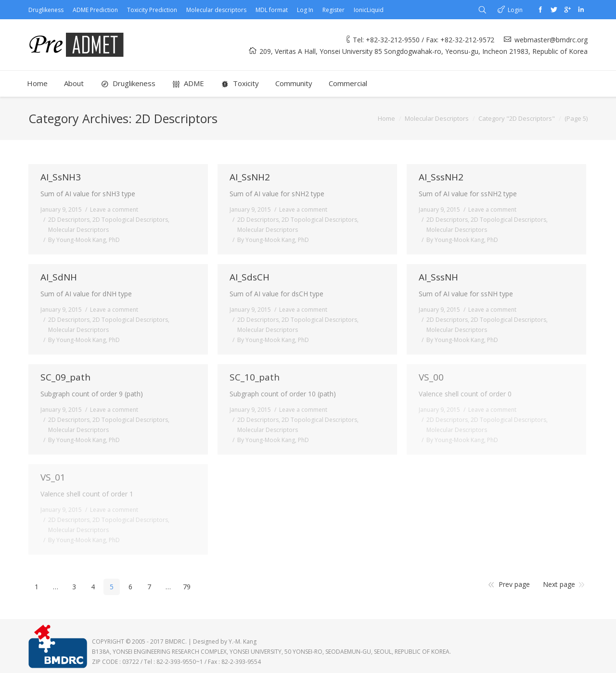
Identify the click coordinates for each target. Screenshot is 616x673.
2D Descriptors (69, 220)
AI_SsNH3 (61, 177)
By (84, 240)
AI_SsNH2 (250, 177)
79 (187, 587)
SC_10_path (255, 377)
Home (386, 118)
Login (515, 10)
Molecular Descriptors (437, 118)
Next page (559, 584)
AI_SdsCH (250, 277)
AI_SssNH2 (441, 177)
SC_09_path (65, 377)
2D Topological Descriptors (130, 220)
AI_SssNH (438, 277)
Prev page (514, 584)
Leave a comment (114, 210)
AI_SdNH (59, 277)
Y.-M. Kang (243, 641)
